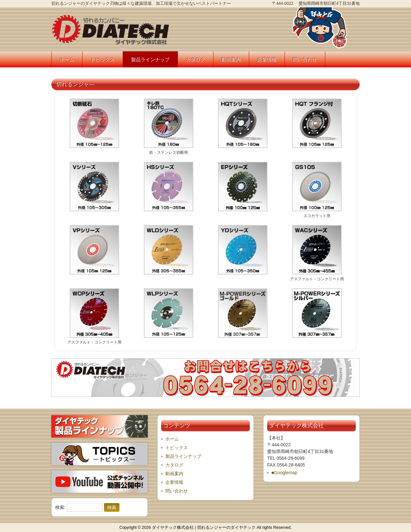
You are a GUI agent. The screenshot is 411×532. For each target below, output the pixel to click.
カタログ (174, 465)
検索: (60, 507)
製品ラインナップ (183, 456)
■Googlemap (284, 473)
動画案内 (174, 474)
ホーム (172, 439)
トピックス (177, 448)
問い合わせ (177, 491)
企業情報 (174, 482)
